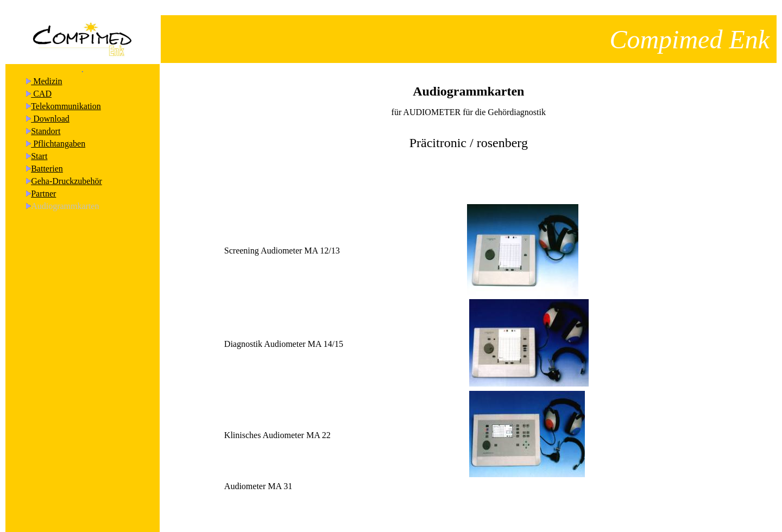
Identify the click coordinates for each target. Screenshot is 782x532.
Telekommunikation (66, 96)
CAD (41, 84)
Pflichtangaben (58, 134)
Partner (43, 184)
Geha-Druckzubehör (67, 171)
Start (39, 146)
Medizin (46, 71)
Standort (46, 121)
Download (50, 109)
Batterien (47, 159)
